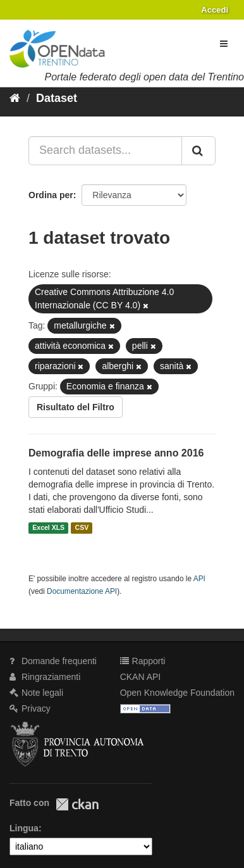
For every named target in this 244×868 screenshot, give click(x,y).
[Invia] (198, 151)
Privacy (30, 708)
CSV (82, 528)
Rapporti (143, 661)
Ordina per (51, 195)
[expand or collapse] (224, 44)
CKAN (77, 804)
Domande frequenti (53, 661)
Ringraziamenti (45, 677)
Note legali (36, 693)
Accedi (215, 10)
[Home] (15, 98)
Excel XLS (48, 528)
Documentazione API (82, 591)
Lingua (24, 828)
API (199, 579)
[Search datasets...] (105, 151)
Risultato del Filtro (76, 407)
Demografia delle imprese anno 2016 (116, 453)
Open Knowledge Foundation (177, 693)
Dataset (57, 98)
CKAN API (141, 677)
